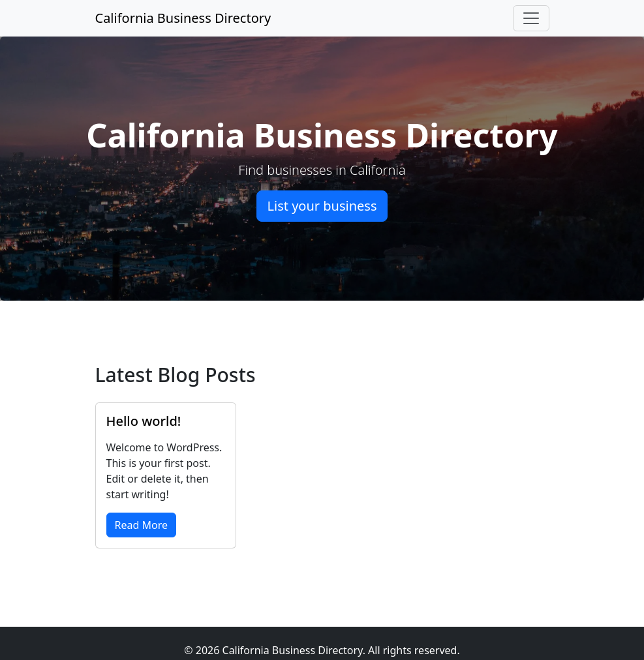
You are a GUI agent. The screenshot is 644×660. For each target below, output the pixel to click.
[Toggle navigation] (531, 18)
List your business (322, 206)
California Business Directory (183, 18)
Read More (141, 525)
